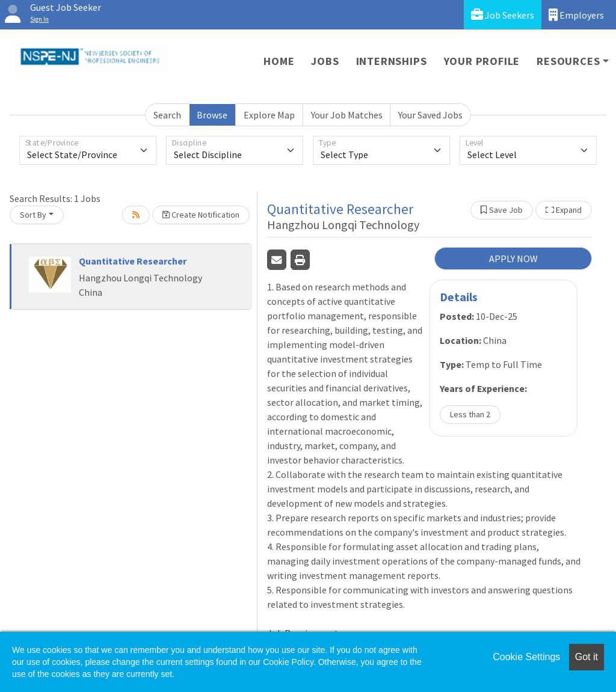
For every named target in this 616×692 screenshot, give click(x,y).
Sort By (33, 215)
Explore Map (269, 115)
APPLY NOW (513, 259)
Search (167, 115)
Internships (392, 61)
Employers (576, 15)
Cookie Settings (526, 657)
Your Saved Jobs (430, 115)
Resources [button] (568, 61)
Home (279, 61)
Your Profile (482, 61)
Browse (212, 115)
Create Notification (201, 215)
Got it (587, 657)
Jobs (325, 61)
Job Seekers (503, 15)
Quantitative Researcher (133, 261)
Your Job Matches (347, 115)
